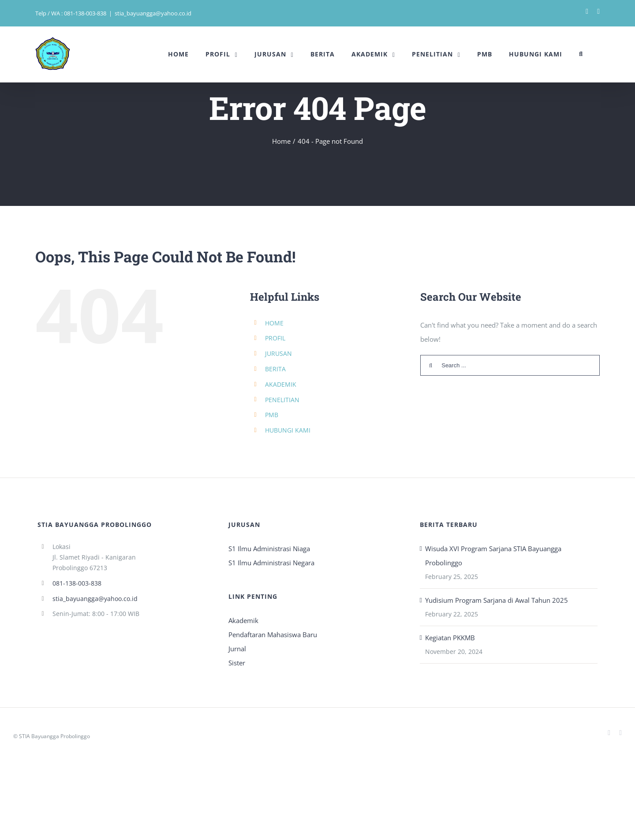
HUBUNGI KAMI (288, 430)
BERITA (275, 369)
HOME (274, 323)
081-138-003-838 (77, 583)
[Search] (581, 54)
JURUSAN (278, 353)
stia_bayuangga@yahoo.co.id (153, 13)
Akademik (243, 620)
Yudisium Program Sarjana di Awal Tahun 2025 (497, 600)
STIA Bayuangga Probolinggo (54, 736)
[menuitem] (178, 54)
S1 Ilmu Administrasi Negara (271, 563)
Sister (237, 663)
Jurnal (237, 649)
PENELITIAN (282, 400)
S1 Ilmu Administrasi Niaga (269, 549)
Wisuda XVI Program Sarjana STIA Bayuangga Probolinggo (493, 556)
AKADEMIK (281, 384)
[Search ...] (510, 365)
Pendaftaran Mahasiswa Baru (273, 635)
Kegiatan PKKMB (450, 638)
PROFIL (275, 338)
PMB (272, 415)
